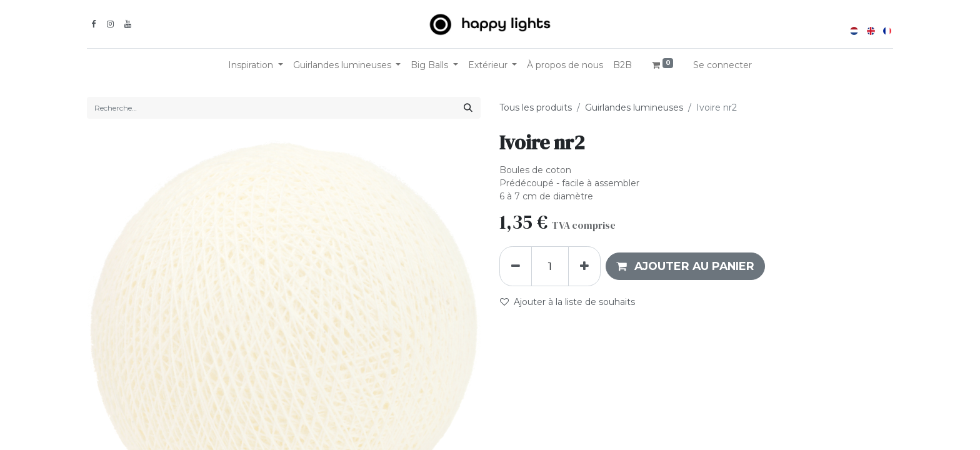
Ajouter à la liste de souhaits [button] (567, 302)
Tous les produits (536, 107)
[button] (685, 266)
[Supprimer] (516, 266)
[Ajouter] (584, 266)
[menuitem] (565, 65)
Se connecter (722, 65)
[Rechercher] (468, 108)
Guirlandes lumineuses (634, 107)
